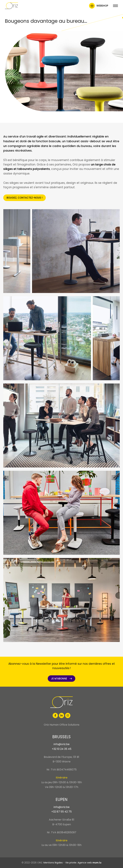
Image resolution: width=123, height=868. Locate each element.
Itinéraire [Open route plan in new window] (62, 778)
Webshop (102, 6)
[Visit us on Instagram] (68, 715)
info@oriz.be (62, 744)
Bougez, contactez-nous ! (25, 198)
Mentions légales (53, 863)
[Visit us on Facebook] (55, 715)
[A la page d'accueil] (11, 6)
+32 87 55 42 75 (61, 812)
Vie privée (71, 863)
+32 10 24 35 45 (62, 749)
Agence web (85, 863)
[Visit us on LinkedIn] (61, 715)
